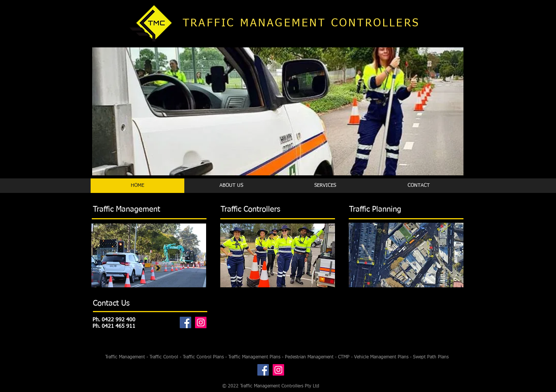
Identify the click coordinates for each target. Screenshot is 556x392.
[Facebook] (185, 322)
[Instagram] (201, 322)
